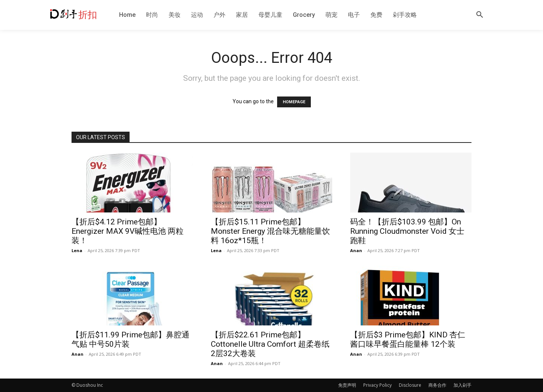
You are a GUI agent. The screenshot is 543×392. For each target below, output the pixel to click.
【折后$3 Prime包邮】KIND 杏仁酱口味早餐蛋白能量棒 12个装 (408, 339)
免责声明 (347, 385)
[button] (480, 15)
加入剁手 (462, 385)
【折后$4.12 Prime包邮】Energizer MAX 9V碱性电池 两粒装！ (128, 231)
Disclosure (410, 385)
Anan (356, 250)
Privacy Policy (377, 385)
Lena (77, 250)
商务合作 (437, 385)
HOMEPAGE (294, 102)
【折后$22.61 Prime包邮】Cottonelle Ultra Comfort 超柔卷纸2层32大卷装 (270, 344)
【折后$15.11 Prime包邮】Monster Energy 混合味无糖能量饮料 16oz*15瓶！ (270, 231)
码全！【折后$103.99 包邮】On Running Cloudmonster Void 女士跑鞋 (407, 231)
